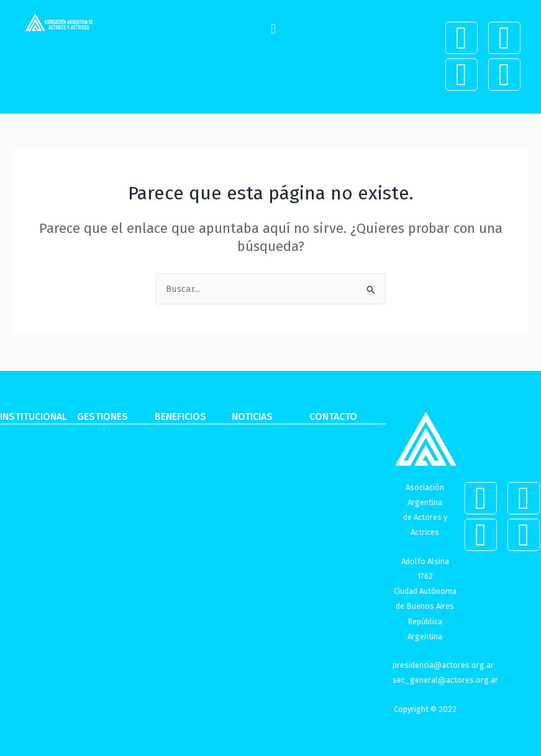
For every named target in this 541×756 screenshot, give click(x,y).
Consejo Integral (35, 498)
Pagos (89, 473)
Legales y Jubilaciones (104, 652)
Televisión (98, 547)
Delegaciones (28, 522)
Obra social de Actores (31, 627)
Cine (86, 572)
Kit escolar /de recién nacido (186, 578)
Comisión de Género (26, 553)
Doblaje (94, 621)
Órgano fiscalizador (25, 590)
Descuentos (180, 473)
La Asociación (30, 473)
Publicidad (100, 596)
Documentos (27, 657)
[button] (273, 29)
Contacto (329, 473)
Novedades (256, 473)
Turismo (171, 547)
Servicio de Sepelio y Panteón (193, 614)
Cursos (169, 498)
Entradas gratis (187, 522)
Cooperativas (105, 498)
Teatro (91, 522)
